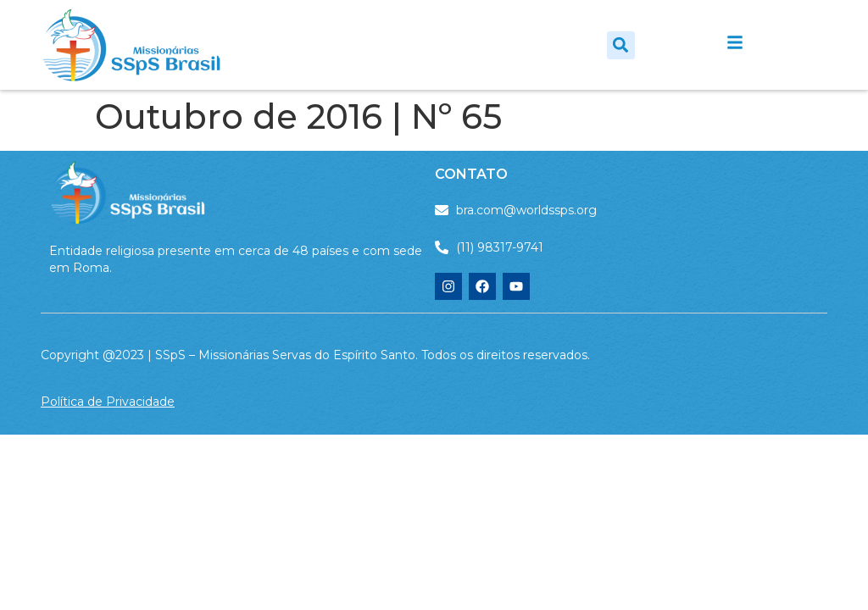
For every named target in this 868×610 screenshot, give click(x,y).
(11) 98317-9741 (500, 247)
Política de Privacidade (108, 402)
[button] (621, 45)
